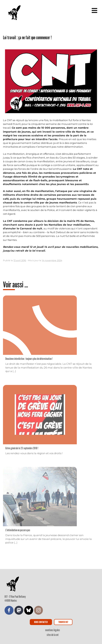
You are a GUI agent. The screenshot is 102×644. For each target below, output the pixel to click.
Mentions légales (53, 630)
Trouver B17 (63, 622)
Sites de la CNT (53, 635)
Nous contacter (41, 622)
